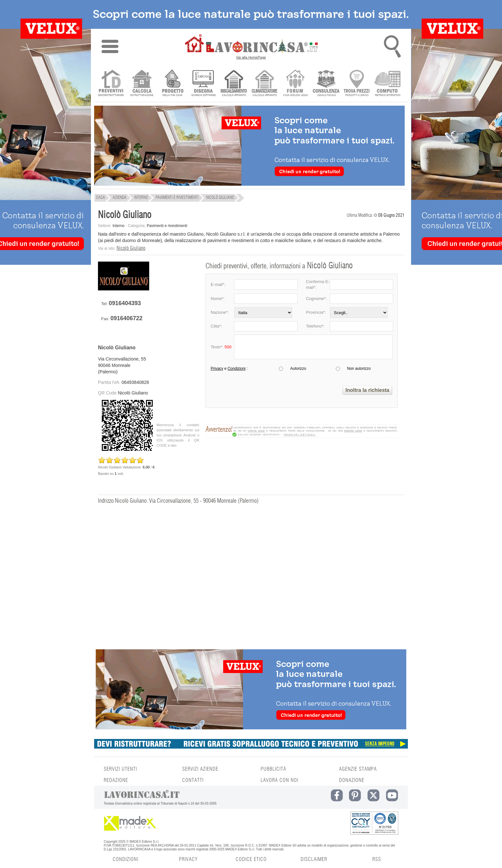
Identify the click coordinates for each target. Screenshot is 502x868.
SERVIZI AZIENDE (200, 769)
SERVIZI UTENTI (120, 769)
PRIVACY (188, 859)
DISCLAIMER (314, 859)
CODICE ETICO (251, 859)
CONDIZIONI (125, 859)
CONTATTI (193, 780)
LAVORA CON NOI (279, 780)
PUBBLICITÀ (273, 769)
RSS (377, 859)
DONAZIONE (352, 780)
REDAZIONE (116, 780)
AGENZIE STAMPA (358, 769)
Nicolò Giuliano (131, 248)
